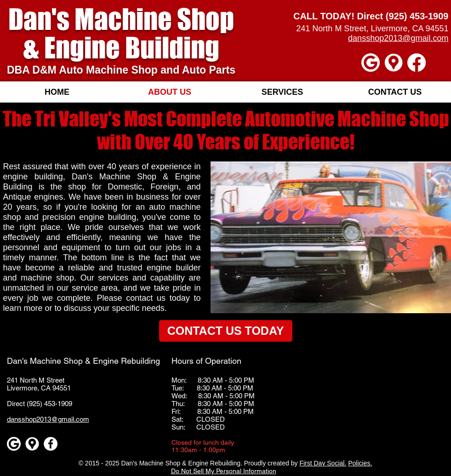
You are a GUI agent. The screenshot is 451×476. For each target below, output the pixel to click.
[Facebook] (417, 63)
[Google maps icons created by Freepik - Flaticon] (394, 63)
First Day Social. (323, 463)
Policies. (360, 463)
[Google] (371, 63)
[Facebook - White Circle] (51, 444)
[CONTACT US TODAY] (226, 331)
